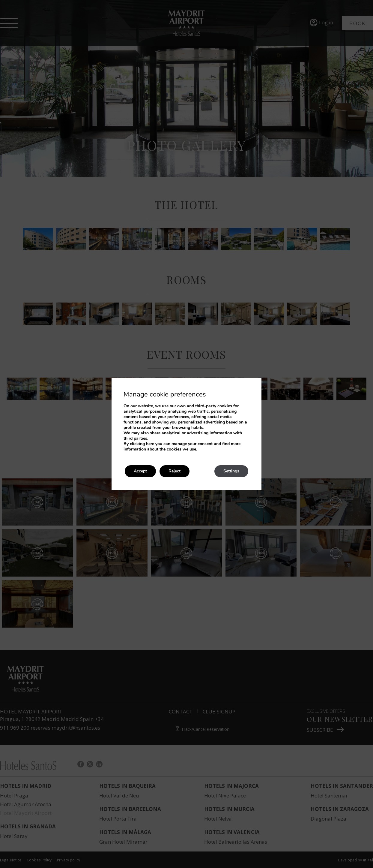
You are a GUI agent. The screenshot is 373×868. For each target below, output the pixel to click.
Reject (175, 471)
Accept (140, 471)
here (150, 444)
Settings (231, 471)
